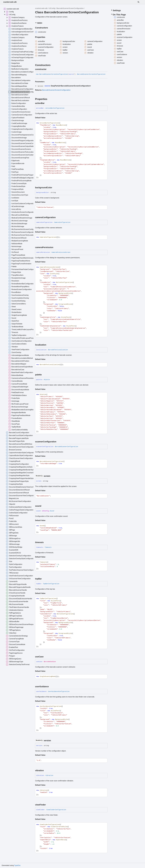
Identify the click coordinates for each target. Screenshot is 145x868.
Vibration (49, 775)
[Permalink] (48, 69)
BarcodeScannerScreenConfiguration (70, 8)
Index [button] (39, 23)
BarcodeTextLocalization (58, 350)
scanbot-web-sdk (10, 2)
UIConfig (52, 8)
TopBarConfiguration (51, 584)
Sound (52, 511)
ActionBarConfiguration (55, 108)
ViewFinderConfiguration (56, 810)
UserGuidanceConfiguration (59, 692)
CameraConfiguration (62, 222)
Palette (47, 380)
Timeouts (48, 547)
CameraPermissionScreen (61, 252)
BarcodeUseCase (50, 662)
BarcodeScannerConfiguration (66, 447)
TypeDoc (17, 865)
